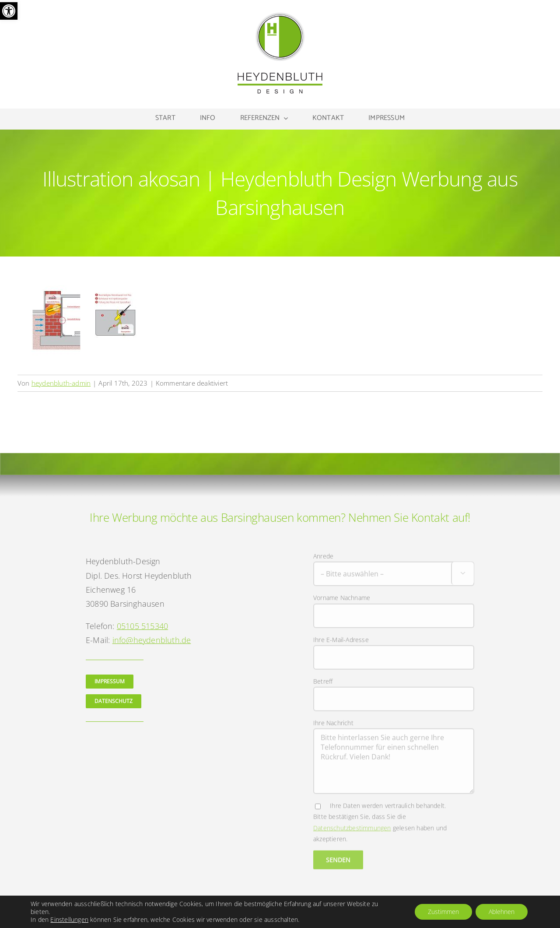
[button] (9, 11)
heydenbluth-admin (61, 383)
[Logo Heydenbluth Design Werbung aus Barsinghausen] (280, 14)
